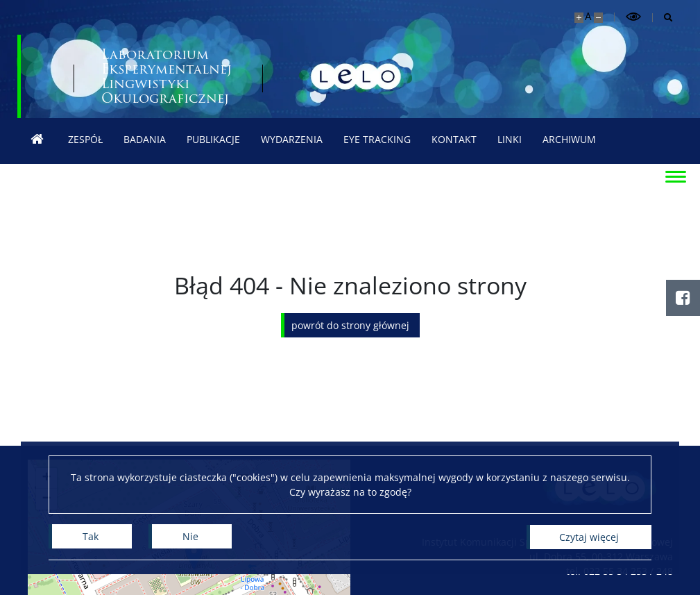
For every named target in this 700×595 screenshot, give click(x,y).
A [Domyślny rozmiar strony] (588, 16)
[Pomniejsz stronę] (598, 18)
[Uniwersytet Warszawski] (121, 76)
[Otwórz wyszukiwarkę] (663, 18)
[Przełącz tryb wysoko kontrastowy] (633, 17)
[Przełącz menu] (676, 176)
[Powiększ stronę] (579, 18)
